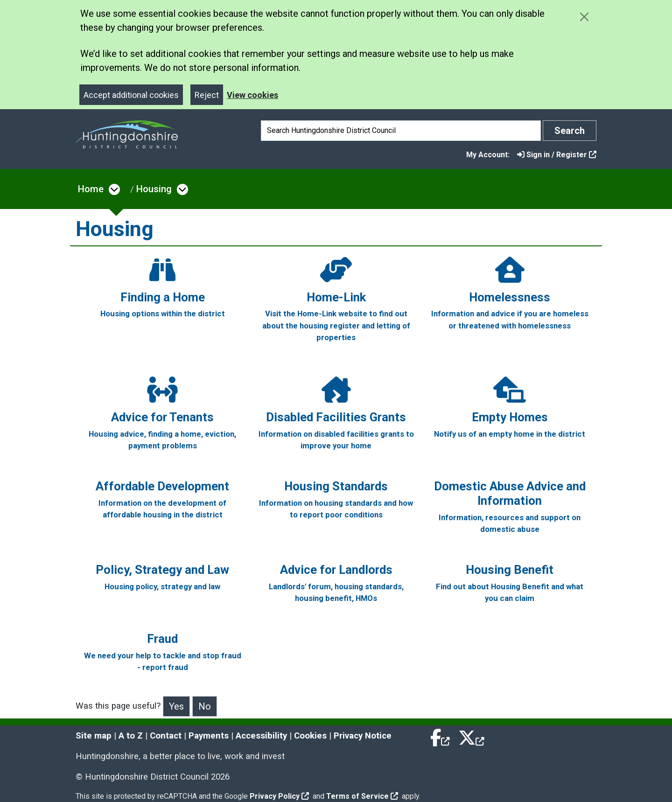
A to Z (131, 736)
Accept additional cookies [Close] (131, 95)
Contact (166, 736)
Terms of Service (362, 796)
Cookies (310, 736)
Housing (154, 189)
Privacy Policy (279, 796)
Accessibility (261, 736)
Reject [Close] (207, 95)
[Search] (401, 131)
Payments (209, 736)
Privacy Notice (363, 736)
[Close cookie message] (584, 17)
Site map (94, 736)
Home (91, 189)
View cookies (252, 95)
